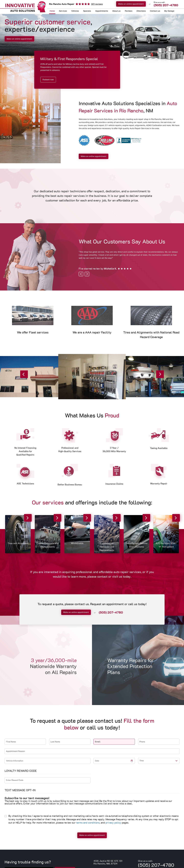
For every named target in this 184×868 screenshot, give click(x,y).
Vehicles (75, 11)
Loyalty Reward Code (21, 771)
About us (116, 11)
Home (52, 11)
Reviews (129, 11)
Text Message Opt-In (20, 790)
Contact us (155, 11)
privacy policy (113, 823)
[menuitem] (52, 11)
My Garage (169, 11)
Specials (87, 11)
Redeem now (48, 80)
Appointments (102, 11)
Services (63, 11)
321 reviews (97, 4)
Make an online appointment (131, 4)
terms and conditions (88, 823)
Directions (141, 11)
